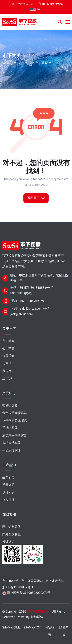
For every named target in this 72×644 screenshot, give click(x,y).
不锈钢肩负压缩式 (15, 420)
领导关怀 (8, 356)
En (35, 10)
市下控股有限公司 (39, 612)
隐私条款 (64, 631)
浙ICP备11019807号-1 (18, 587)
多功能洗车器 (12, 443)
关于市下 (24, 63)
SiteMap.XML (11, 627)
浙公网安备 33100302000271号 (29, 593)
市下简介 (41, 63)
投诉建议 (8, 542)
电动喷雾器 (10, 405)
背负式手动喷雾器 (15, 413)
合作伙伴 (8, 500)
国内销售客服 (12, 527)
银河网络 (37, 617)
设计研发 (8, 492)
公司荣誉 (8, 348)
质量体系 (8, 485)
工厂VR (7, 378)
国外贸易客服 (12, 534)
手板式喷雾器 (12, 450)
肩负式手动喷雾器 (15, 435)
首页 (7, 63)
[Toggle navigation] (68, 22)
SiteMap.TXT (32, 627)
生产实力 (8, 477)
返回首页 (36, 198)
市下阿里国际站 (32, 581)
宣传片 (7, 371)
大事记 (7, 364)
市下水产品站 (55, 581)
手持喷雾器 (10, 428)
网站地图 (49, 631)
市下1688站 (10, 581)
